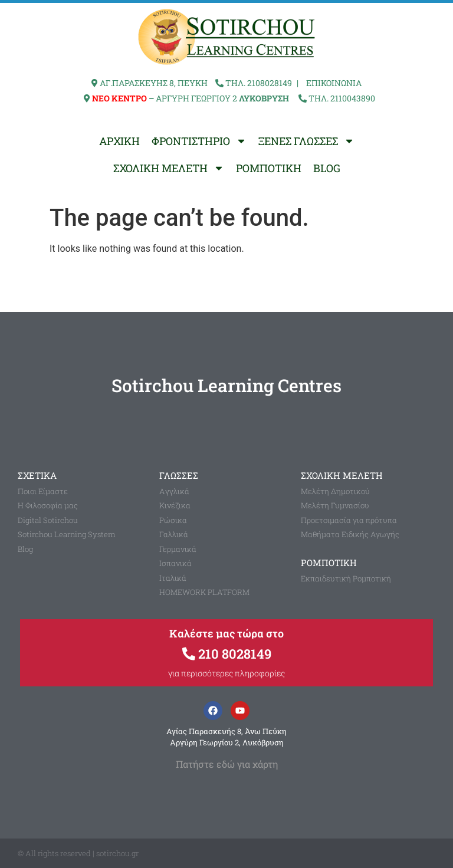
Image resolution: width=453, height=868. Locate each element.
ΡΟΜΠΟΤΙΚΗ (269, 168)
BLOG (327, 168)
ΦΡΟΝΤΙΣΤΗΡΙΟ (199, 141)
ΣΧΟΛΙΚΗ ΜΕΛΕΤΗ (169, 168)
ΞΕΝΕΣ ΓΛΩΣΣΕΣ (306, 141)
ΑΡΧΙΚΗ (119, 141)
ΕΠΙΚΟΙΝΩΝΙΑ (334, 83)
